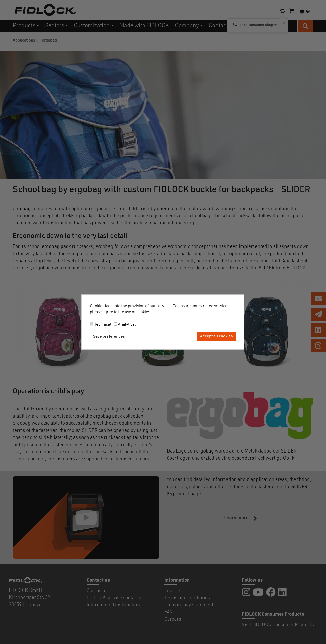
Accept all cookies (216, 336)
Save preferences (109, 336)
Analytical (127, 324)
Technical (103, 324)
